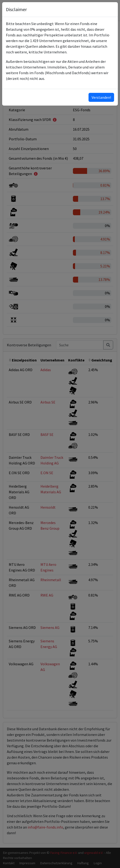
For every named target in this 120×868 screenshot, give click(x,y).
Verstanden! (101, 97)
